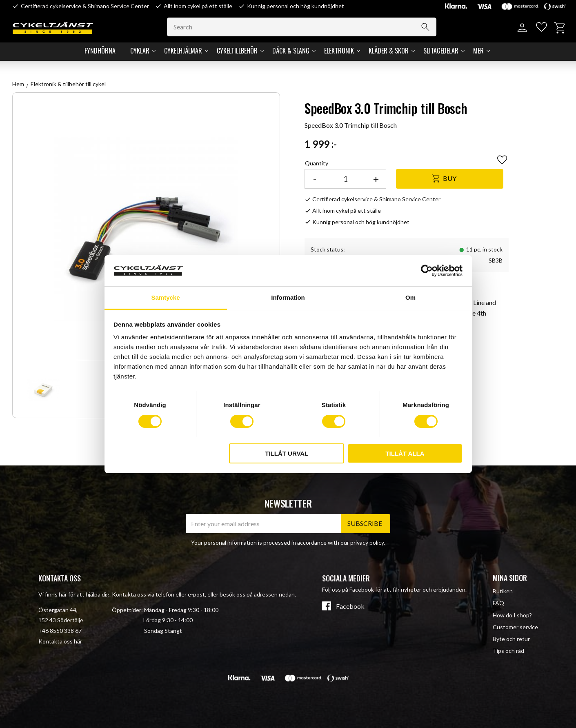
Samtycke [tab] (165, 297)
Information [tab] (288, 297)
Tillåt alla (405, 453)
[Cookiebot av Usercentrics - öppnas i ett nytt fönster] (427, 271)
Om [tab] (410, 297)
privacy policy (367, 542)
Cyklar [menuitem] (140, 51)
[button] (540, 28)
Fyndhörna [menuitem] (100, 51)
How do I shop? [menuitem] (512, 615)
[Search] (428, 27)
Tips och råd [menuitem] (508, 651)
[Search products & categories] (304, 27)
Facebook (350, 606)
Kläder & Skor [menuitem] (389, 51)
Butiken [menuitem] (503, 591)
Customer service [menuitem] (515, 627)
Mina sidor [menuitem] (510, 578)
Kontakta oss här (60, 641)
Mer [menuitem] (478, 51)
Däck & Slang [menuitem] (291, 51)
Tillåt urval (287, 453)
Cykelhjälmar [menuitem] (183, 51)
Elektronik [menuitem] (339, 51)
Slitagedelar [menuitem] (441, 51)
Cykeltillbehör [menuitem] (237, 51)
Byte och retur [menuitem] (511, 639)
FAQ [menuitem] (498, 603)
